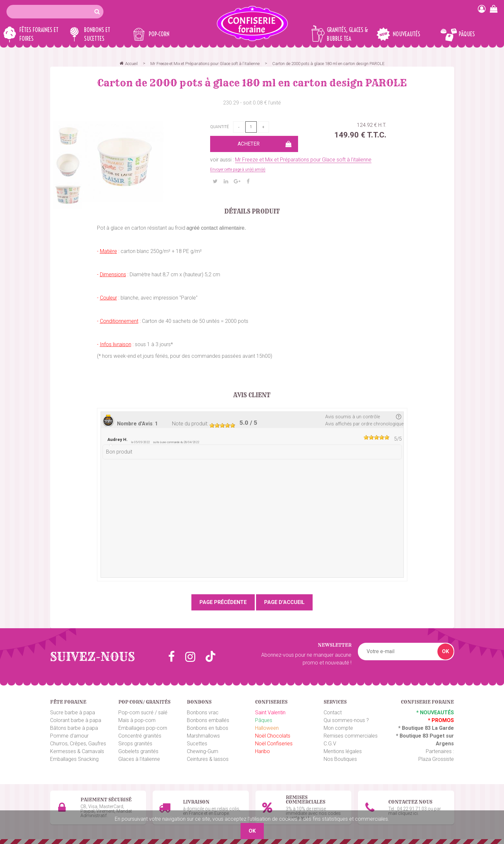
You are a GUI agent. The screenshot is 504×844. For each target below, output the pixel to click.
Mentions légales (343, 751)
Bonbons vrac (203, 712)
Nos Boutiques (340, 759)
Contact (333, 712)
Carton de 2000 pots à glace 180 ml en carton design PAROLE (252, 83)
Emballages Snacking (74, 759)
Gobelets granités (138, 751)
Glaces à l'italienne (139, 759)
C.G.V (330, 744)
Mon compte (338, 728)
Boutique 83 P (416, 736)
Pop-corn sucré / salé (143, 712)
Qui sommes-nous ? (346, 720)
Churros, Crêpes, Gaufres (78, 744)
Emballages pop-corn (143, 728)
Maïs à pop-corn (137, 720)
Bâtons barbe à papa (74, 728)
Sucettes (197, 744)
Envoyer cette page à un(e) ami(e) (238, 170)
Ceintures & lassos (208, 759)
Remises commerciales (351, 736)
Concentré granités (140, 736)
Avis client (252, 395)
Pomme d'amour (69, 736)
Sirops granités (135, 744)
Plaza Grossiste (436, 759)
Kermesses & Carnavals (77, 751)
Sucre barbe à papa (73, 712)
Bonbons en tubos (208, 728)
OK (445, 651)
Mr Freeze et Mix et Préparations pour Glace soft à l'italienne (303, 160)
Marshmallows (203, 736)
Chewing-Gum (203, 751)
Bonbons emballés (208, 720)
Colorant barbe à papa (76, 720)
